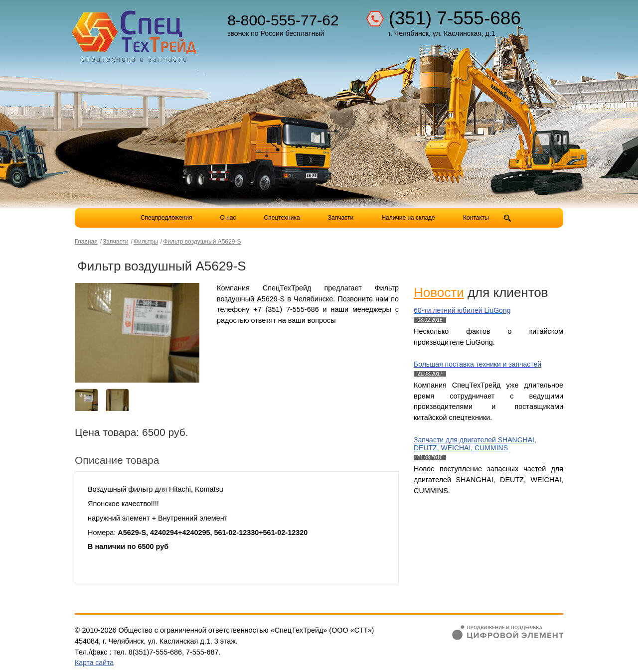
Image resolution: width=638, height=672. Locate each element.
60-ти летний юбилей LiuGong (462, 310)
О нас (228, 218)
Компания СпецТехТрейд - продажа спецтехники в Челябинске (136, 33)
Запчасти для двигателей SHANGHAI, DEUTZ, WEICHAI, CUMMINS (475, 444)
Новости (439, 292)
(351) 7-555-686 (455, 18)
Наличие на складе (408, 218)
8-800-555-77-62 (283, 20)
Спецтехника (282, 218)
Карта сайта (94, 663)
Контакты (476, 218)
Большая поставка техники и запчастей (478, 364)
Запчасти (342, 218)
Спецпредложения (166, 218)
